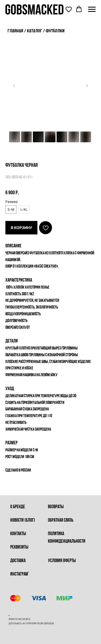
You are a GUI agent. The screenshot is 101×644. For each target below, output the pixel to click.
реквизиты (19, 547)
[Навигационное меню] (92, 9)
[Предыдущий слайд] (14, 86)
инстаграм (19, 574)
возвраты (56, 507)
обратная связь (61, 520)
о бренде (18, 507)
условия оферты (62, 561)
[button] (69, 9)
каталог (35, 32)
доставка (18, 561)
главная (15, 32)
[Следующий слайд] (87, 86)
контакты (18, 534)
